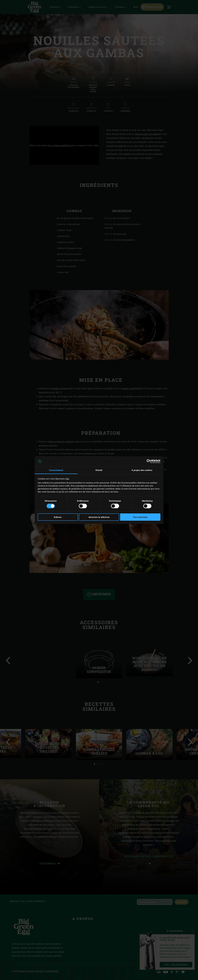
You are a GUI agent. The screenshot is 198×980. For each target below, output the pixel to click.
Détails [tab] (99, 470)
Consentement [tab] (56, 470)
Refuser (58, 517)
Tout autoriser (140, 517)
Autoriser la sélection (99, 517)
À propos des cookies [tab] (142, 470)
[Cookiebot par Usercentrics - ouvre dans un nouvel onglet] (148, 461)
